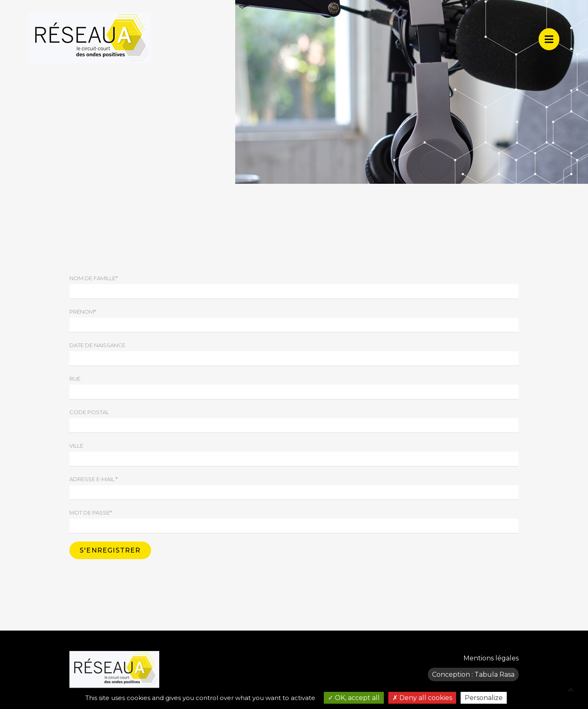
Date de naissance (97, 345)
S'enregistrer (110, 550)
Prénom (83, 312)
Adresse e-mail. (94, 479)
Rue (75, 379)
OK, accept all (354, 698)
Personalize (484, 698)
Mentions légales (491, 658)
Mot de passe (91, 513)
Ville (76, 446)
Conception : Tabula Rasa (473, 674)
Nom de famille (94, 278)
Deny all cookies (422, 698)
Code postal (89, 412)
